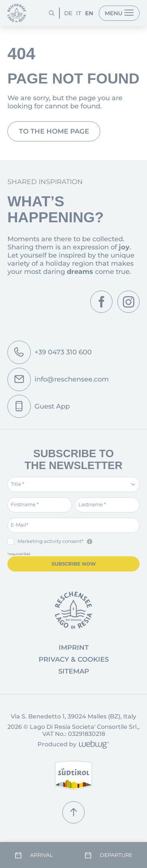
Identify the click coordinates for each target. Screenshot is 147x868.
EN (89, 13)
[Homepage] (17, 13)
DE (68, 13)
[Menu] (119, 13)
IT (79, 13)
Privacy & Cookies (74, 659)
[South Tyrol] (73, 775)
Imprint (74, 648)
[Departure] (108, 855)
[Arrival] (39, 855)
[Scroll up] (73, 812)
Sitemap (74, 671)
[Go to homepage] (73, 610)
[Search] (52, 13)
